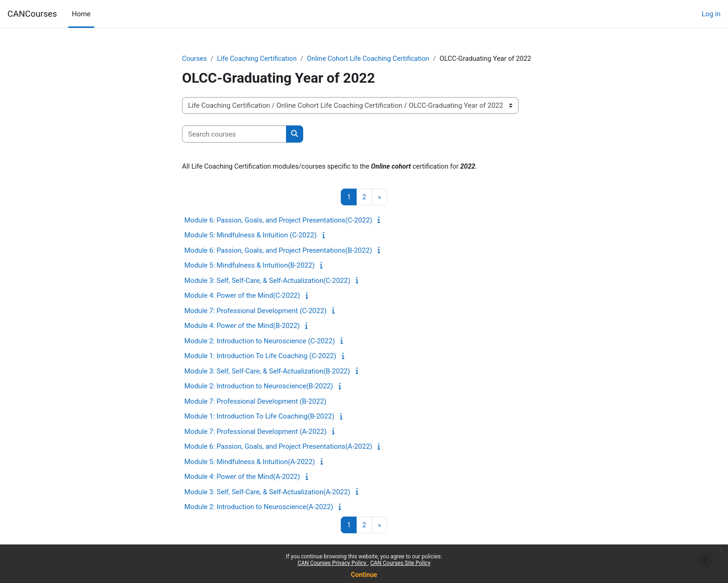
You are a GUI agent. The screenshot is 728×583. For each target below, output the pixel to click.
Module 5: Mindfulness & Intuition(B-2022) (250, 266)
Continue (364, 575)
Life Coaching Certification (259, 59)
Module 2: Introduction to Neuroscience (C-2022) (260, 342)
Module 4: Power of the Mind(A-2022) (242, 478)
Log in (711, 14)
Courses (195, 59)
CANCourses (32, 14)
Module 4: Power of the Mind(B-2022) (242, 327)
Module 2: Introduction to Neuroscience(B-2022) (259, 387)
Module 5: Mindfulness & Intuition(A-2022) (250, 463)
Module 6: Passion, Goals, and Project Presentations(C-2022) (278, 221)
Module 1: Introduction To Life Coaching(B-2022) (259, 417)
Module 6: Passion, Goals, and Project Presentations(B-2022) (278, 251)
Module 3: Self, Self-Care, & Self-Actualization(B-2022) (267, 372)
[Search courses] (234, 134)
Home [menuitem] (81, 14)
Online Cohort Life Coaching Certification (373, 59)
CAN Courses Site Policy (400, 563)
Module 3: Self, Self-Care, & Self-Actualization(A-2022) (267, 493)
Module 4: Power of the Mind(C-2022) (242, 296)
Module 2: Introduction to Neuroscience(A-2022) (259, 508)
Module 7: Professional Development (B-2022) (255, 402)
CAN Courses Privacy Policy (333, 563)
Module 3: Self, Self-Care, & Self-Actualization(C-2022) (267, 282)
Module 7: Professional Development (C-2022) (255, 312)
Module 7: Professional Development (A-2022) (255, 432)
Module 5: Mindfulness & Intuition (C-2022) (250, 236)
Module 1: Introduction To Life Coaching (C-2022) (260, 357)
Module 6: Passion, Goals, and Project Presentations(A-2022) (278, 447)
